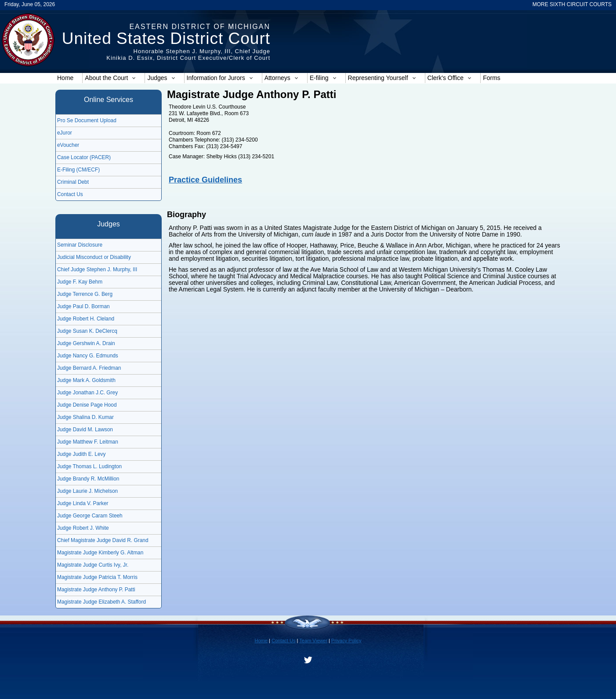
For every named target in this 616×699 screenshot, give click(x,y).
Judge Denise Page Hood (87, 405)
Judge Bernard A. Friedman (89, 368)
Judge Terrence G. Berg (85, 294)
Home (65, 78)
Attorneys (281, 78)
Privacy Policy (346, 641)
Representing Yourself (382, 78)
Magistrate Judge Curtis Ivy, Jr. (93, 565)
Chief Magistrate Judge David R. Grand (103, 540)
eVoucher (68, 145)
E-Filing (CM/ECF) (78, 170)
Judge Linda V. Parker (83, 503)
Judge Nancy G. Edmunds (88, 356)
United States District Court (166, 38)
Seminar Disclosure (80, 245)
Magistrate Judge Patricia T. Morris (97, 577)
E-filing (323, 78)
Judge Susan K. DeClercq (87, 331)
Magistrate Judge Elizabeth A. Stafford (101, 602)
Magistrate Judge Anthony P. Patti (96, 590)
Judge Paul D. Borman (83, 306)
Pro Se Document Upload (87, 120)
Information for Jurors (220, 78)
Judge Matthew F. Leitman (88, 442)
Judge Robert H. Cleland (86, 319)
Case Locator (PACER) (84, 157)
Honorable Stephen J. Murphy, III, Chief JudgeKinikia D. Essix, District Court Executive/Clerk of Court (188, 55)
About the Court (110, 78)
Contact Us (70, 194)
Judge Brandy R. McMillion (88, 479)
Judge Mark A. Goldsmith (86, 380)
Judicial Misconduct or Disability (94, 257)
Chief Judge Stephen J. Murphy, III (97, 269)
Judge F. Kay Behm (80, 282)
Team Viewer (313, 641)
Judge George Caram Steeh (90, 516)
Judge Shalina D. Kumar (85, 417)
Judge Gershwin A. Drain (86, 343)
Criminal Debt (73, 182)
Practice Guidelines (205, 180)
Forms (492, 78)
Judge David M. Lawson (85, 430)
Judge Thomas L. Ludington (89, 466)
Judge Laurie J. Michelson (87, 491)
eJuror (65, 133)
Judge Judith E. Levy (81, 454)
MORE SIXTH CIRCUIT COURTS (572, 4)
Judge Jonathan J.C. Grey (87, 393)
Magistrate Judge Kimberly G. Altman (100, 553)
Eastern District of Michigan (200, 27)
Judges (161, 78)
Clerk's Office (450, 78)
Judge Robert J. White (83, 528)
